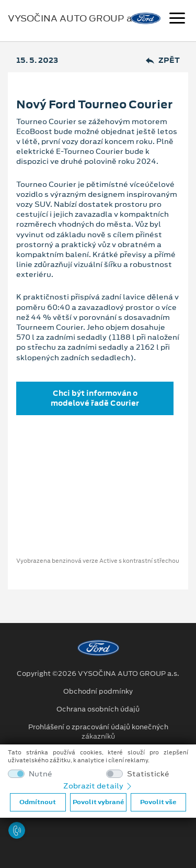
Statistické (148, 774)
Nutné (41, 774)
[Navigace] (177, 19)
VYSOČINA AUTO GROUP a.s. (75, 18)
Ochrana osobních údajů (98, 709)
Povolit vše (158, 802)
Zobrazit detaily (98, 786)
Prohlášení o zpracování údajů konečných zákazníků (98, 732)
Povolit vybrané (98, 802)
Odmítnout (38, 802)
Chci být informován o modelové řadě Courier (95, 398)
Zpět (163, 60)
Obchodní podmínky (98, 692)
